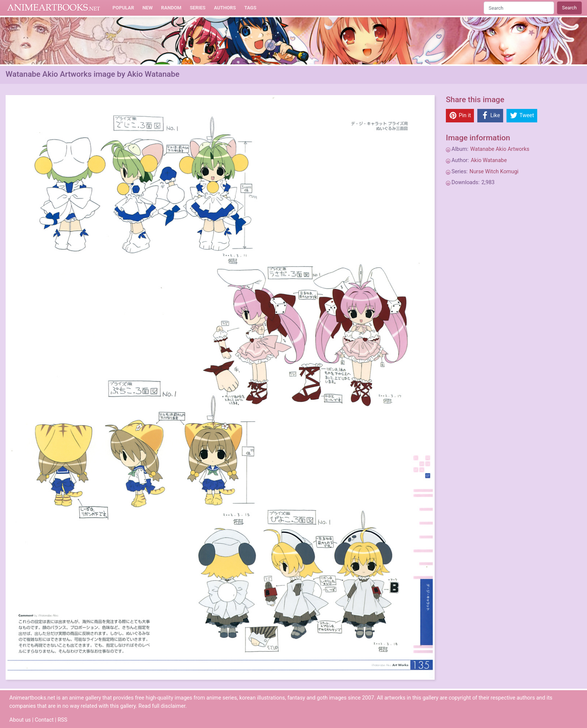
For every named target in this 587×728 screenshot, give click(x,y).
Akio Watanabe (489, 160)
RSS (63, 720)
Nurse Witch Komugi (494, 172)
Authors (225, 8)
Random (171, 8)
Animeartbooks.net (54, 8)
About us (20, 720)
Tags (250, 8)
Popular (124, 8)
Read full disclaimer (162, 706)
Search (569, 8)
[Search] (519, 8)
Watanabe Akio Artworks (500, 149)
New (148, 8)
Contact (44, 720)
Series (198, 8)
